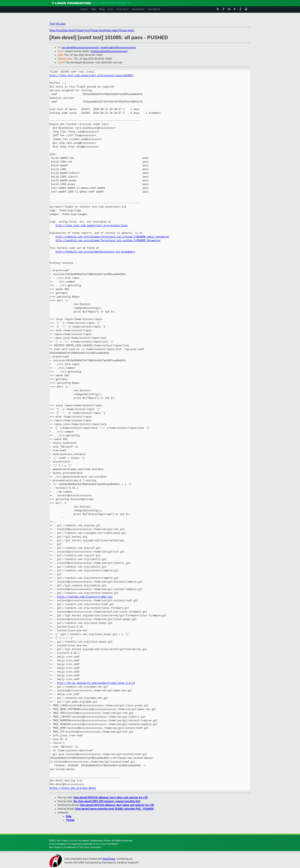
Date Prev (56, 30)
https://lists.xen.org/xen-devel (73, 788)
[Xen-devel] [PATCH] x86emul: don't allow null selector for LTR (111, 798)
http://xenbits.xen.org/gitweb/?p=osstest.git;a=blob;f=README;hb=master (108, 241)
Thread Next (97, 30)
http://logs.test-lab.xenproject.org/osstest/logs (92, 226)
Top (52, 24)
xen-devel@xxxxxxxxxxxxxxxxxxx (80, 48)
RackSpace (109, 859)
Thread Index (126, 30)
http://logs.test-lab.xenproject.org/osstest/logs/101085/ (92, 76)
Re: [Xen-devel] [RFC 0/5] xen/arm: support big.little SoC (107, 801)
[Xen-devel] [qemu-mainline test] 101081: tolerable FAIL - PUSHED (115, 809)
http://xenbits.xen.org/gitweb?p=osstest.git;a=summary (95, 252)
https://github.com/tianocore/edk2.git (85, 597)
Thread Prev (82, 30)
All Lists (61, 24)
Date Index (111, 30)
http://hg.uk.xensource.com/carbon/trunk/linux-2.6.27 (96, 683)
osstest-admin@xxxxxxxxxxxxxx (118, 48)
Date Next (68, 30)
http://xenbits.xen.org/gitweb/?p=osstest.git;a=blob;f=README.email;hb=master (113, 237)
